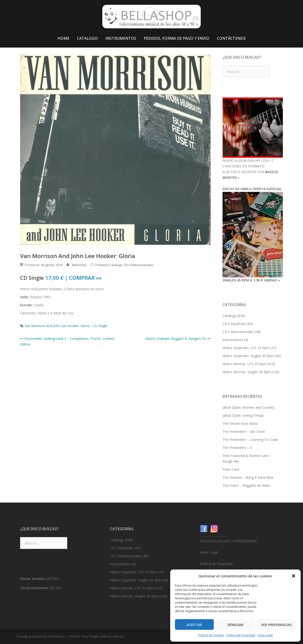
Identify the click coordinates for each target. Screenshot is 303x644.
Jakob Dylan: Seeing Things (243, 415)
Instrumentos (233, 340)
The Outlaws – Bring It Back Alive (248, 477)
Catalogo (116, 265)
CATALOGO (87, 38)
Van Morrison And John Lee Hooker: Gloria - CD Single (66, 326)
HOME (63, 38)
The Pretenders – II (237, 448)
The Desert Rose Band (240, 423)
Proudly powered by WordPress (41, 636)
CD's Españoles (234, 324)
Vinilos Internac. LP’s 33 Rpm (244, 364)
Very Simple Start (94, 636)
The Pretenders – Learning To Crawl (250, 440)
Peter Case (231, 469)
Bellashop (79, 265)
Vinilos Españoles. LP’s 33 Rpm (246, 348)
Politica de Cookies (211, 635)
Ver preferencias (277, 625)
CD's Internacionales (139, 265)
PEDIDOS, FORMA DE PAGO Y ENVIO (176, 38)
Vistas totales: (33, 579)
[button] (294, 576)
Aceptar (194, 625)
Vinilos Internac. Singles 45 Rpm (247, 372)
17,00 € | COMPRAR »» (74, 278)
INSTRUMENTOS (121, 38)
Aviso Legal (265, 635)
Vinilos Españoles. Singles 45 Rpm (248, 356)
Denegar (235, 625)
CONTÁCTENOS (231, 38)
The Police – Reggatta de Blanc (247, 485)
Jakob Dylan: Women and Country (248, 407)
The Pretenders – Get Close (244, 432)
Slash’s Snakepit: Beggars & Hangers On (176, 339)
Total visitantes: (35, 588)
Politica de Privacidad (241, 635)
